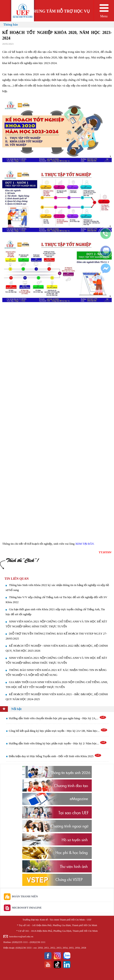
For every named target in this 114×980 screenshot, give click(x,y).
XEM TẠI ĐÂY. (85, 544)
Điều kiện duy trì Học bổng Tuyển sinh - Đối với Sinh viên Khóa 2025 (55, 756)
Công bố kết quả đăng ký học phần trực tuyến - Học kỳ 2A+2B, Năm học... (58, 731)
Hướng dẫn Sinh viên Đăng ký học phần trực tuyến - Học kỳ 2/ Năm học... (58, 743)
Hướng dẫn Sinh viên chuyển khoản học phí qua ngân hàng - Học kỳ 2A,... (58, 718)
